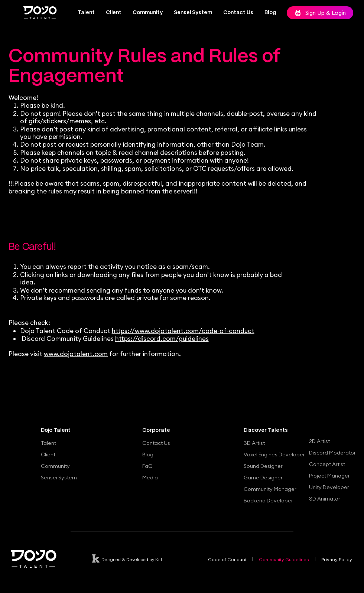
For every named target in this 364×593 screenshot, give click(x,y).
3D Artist (254, 443)
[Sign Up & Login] (320, 13)
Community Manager (270, 489)
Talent (48, 443)
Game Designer (263, 478)
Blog (148, 454)
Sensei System (59, 478)
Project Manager (329, 476)
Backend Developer (268, 501)
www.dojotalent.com (76, 354)
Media (150, 478)
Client (48, 454)
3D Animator (325, 499)
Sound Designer (263, 466)
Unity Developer (329, 487)
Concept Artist (327, 464)
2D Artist (319, 441)
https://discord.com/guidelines (162, 339)
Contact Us (156, 443)
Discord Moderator (332, 453)
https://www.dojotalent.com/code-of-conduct (183, 331)
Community (55, 466)
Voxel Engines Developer (272, 454)
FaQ (147, 466)
